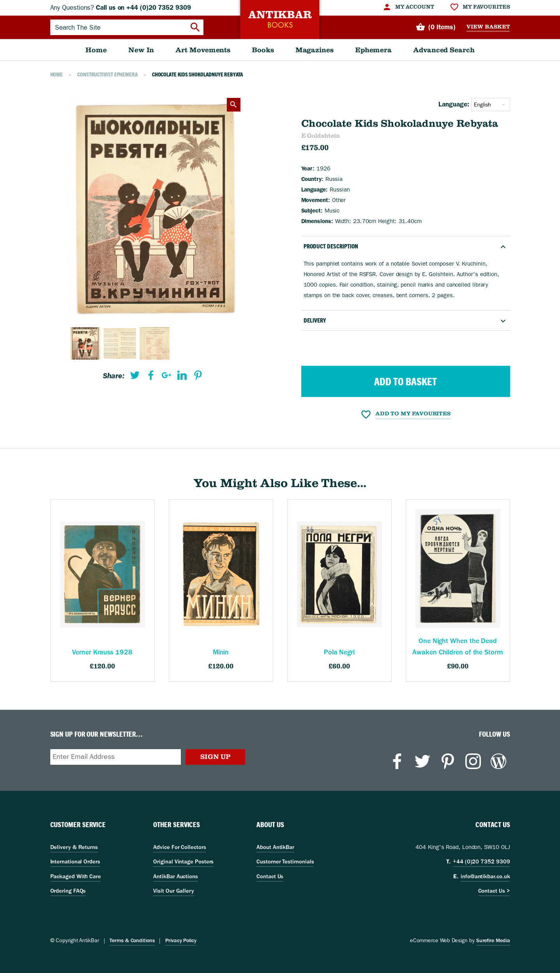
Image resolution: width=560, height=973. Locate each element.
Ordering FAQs (68, 891)
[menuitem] (408, 7)
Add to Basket (405, 381)
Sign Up (215, 757)
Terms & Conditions (132, 940)
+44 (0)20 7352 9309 (481, 861)
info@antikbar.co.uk (485, 876)
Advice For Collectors (179, 847)
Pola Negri (339, 652)
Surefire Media (493, 940)
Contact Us (270, 876)
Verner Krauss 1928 (102, 652)
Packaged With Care (76, 876)
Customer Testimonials (285, 861)
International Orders (75, 861)
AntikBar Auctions (176, 876)
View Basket (488, 27)
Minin (221, 652)
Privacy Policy (181, 940)
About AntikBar (275, 847)
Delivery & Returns (74, 847)
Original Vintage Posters (183, 861)
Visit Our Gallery (174, 891)
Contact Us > (494, 891)
